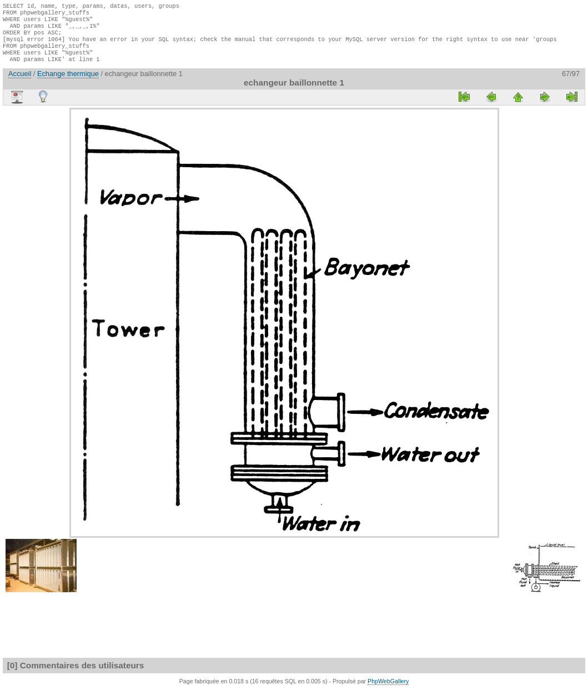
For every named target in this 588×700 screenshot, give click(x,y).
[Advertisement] (36, 284)
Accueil (20, 84)
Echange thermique (68, 84)
